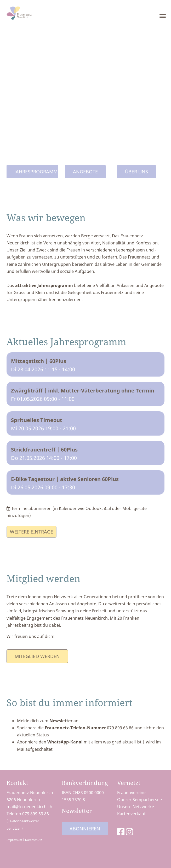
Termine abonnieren (31, 508)
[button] (85, 364)
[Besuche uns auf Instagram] (129, 832)
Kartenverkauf (131, 814)
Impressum (14, 840)
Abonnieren (85, 829)
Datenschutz (33, 840)
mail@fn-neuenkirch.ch (29, 807)
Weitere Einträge (32, 532)
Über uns (136, 172)
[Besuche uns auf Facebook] (121, 832)
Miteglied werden (37, 656)
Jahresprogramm (36, 172)
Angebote (85, 172)
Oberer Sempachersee (139, 800)
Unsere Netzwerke (136, 807)
